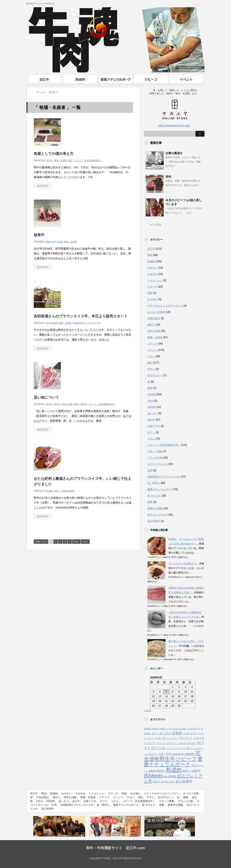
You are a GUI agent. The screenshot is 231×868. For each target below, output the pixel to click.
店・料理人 (154, 483)
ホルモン (152, 268)
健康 (150, 388)
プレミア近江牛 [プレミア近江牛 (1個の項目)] (179, 743)
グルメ (151, 356)
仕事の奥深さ (174, 153)
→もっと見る (155, 225)
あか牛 (151, 420)
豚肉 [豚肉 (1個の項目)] (165, 777)
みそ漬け (152, 299)
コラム (151, 439)
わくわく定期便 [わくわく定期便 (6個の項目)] (171, 733)
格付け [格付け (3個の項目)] (161, 771)
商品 (49, 242)
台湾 (150, 470)
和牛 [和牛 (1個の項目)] (182, 754)
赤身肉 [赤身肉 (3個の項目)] (172, 776)
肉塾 (150, 502)
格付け (57, 404)
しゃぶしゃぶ (155, 280)
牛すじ (151, 369)
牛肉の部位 (154, 318)
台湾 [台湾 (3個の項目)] (169, 754)
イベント (152, 350)
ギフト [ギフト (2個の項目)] (194, 733)
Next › (76, 542)
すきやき (152, 274)
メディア (152, 344)
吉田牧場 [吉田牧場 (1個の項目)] (176, 754)
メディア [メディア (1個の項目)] (170, 748)
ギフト (151, 432)
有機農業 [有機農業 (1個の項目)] (152, 771)
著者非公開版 (155, 508)
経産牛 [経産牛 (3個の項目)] (196, 771)
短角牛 (39, 235)
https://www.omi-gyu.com (174, 125)
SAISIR (152, 407)
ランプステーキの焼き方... (183, 563)
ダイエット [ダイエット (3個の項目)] (186, 738)
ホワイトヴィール (158, 464)
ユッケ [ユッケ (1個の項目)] (178, 748)
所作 (168, 177)
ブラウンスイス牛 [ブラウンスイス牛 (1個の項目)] (163, 743)
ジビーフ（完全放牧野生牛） (88, 160)
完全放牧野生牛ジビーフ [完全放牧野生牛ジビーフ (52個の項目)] (172, 756)
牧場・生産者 (61, 160)
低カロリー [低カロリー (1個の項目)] (153, 754)
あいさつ (152, 413)
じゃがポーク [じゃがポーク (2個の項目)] (193, 729)
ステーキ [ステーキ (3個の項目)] (161, 738)
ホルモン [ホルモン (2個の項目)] (191, 743)
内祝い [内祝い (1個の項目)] (162, 754)
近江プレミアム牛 (158, 515)
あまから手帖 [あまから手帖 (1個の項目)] (179, 729)
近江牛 (50, 160)
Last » (85, 542)
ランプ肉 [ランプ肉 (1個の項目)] (186, 748)
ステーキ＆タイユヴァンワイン (165, 306)
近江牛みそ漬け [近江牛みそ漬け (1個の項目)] (168, 782)
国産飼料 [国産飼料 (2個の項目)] (190, 754)
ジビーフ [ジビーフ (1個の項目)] (151, 738)
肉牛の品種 (57, 242)
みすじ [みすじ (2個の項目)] (155, 733)
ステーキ (152, 287)
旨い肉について (46, 397)
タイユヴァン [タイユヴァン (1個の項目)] (173, 738)
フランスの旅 (155, 458)
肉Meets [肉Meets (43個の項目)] (153, 776)
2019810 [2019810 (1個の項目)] (148, 729)
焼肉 (150, 293)
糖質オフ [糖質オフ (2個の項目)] (187, 771)
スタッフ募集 (155, 451)
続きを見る (43, 186)
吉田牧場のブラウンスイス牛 (87, 323)
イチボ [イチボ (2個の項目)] (186, 733)
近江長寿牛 (154, 521)
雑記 (70, 160)
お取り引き (154, 426)
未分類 (151, 394)
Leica (150, 401)
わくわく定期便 (156, 312)
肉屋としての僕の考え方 (54, 154)
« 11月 (148, 710)
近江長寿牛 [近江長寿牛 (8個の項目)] (184, 781)
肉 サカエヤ (154, 496)
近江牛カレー (155, 375)
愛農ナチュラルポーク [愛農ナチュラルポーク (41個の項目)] (173, 762)
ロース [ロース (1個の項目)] (193, 748)
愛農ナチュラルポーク (160, 489)
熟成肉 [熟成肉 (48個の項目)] (174, 770)
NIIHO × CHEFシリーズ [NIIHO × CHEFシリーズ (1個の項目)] (162, 729)
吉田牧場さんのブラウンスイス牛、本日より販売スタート (81, 316)
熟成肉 (50, 491)
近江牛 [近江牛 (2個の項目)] (157, 782)
